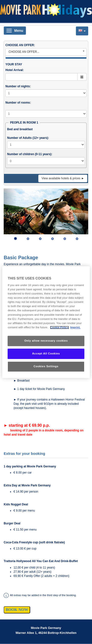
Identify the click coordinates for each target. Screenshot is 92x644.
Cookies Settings (46, 366)
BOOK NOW (17, 610)
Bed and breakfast (20, 129)
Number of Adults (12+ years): (28, 138)
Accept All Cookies (46, 353)
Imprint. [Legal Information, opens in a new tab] (75, 327)
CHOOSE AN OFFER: (20, 45)
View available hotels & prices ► (63, 178)
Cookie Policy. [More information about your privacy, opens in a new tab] (59, 327)
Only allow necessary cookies (46, 341)
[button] (82, 31)
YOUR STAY (14, 64)
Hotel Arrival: (15, 70)
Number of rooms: (18, 103)
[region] (46, 322)
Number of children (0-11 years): (30, 154)
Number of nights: (18, 86)
